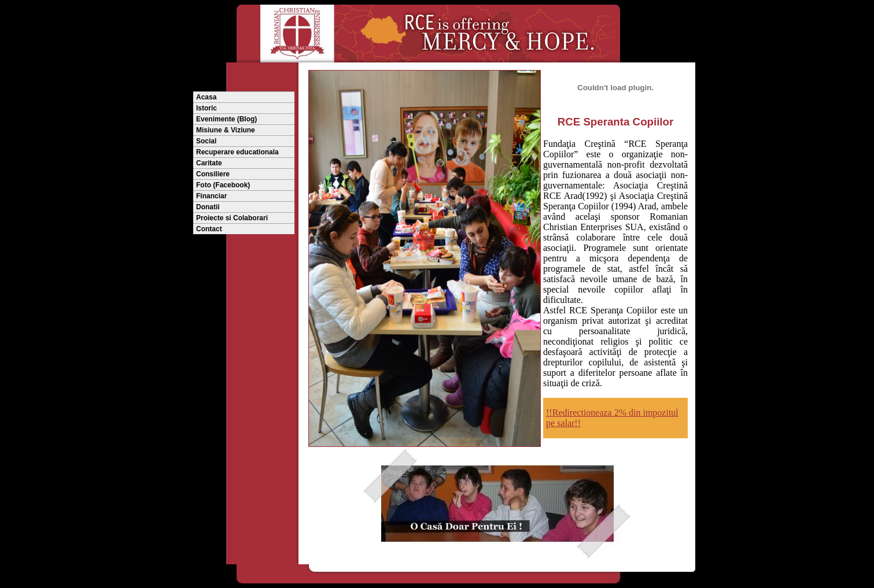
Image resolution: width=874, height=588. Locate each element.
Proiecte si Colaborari (232, 218)
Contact (209, 229)
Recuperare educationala (237, 152)
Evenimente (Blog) (226, 119)
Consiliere (213, 174)
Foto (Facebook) (223, 185)
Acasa (206, 97)
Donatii (208, 207)
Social (206, 141)
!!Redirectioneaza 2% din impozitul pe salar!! (612, 418)
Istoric (206, 108)
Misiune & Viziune (226, 130)
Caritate (209, 163)
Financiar (211, 196)
